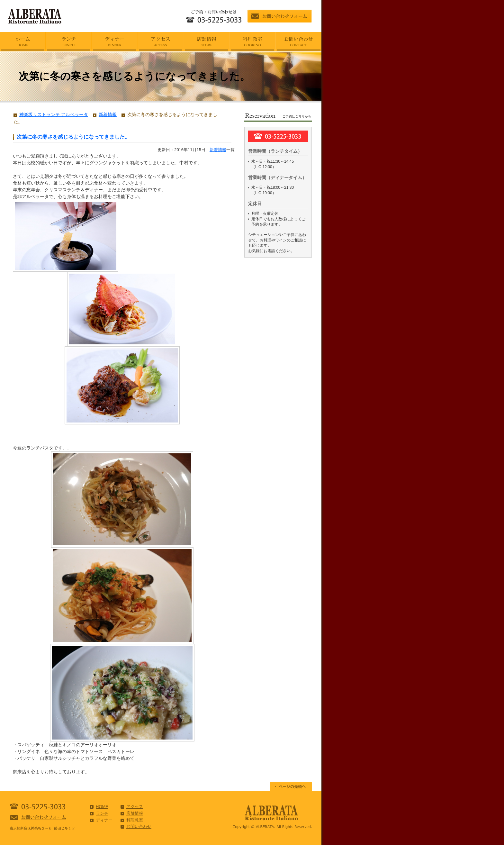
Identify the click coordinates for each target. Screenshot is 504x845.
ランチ (102, 813)
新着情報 (218, 150)
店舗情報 (135, 813)
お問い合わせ (139, 827)
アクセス (135, 807)
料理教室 (135, 820)
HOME (102, 807)
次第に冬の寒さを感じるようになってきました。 (73, 137)
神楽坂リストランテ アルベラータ (54, 114)
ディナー (104, 820)
